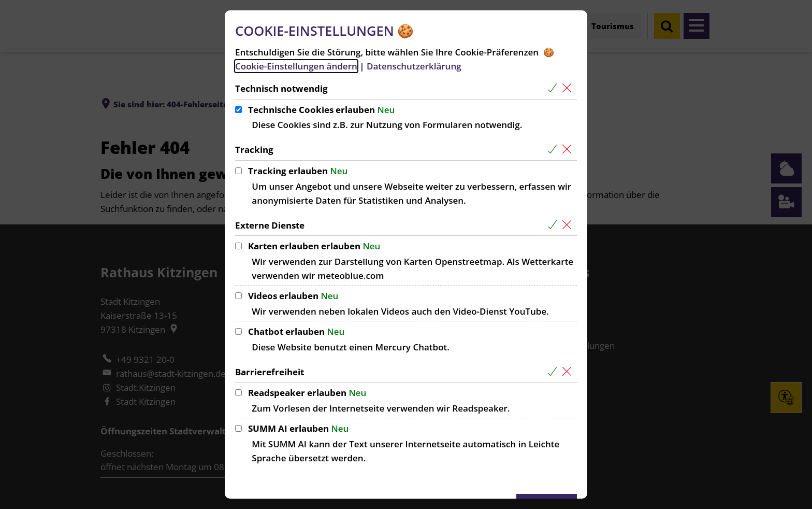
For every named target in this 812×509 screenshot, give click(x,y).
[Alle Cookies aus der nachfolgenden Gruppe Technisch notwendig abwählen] (569, 88)
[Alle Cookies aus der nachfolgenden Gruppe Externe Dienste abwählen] (569, 225)
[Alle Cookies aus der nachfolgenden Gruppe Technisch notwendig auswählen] (554, 88)
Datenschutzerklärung (414, 66)
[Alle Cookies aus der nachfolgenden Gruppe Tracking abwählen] (569, 150)
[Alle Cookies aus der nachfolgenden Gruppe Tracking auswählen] (554, 150)
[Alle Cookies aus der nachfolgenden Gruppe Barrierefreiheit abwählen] (569, 372)
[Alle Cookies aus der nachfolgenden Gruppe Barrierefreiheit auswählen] (554, 372)
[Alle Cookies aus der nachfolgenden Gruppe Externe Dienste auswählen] (554, 225)
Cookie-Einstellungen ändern (296, 66)
